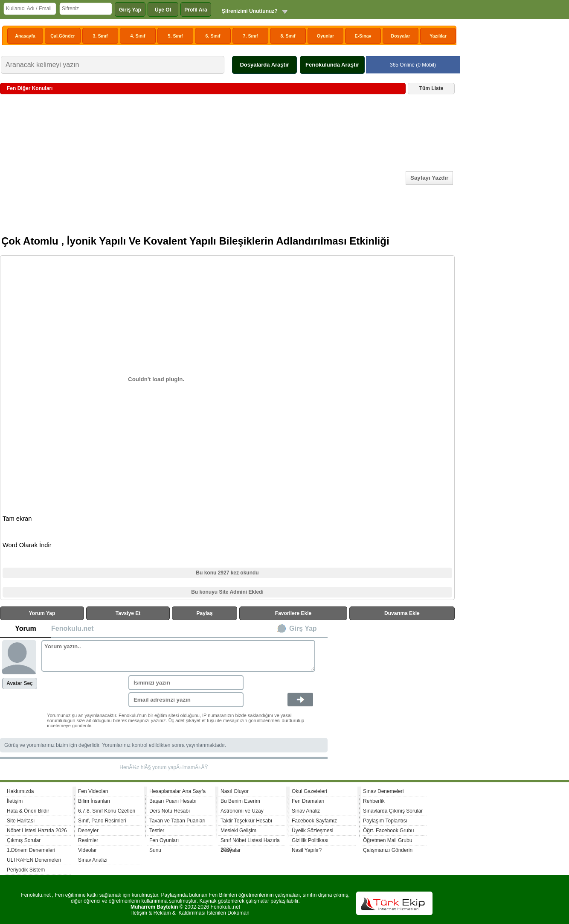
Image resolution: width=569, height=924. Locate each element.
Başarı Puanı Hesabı (173, 801)
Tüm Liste (431, 88)
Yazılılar (438, 36)
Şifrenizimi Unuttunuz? (250, 11)
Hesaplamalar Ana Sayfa (177, 791)
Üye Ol (163, 10)
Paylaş (205, 613)
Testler (157, 831)
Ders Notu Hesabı (170, 811)
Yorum (25, 628)
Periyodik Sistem (26, 870)
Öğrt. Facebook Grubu (388, 831)
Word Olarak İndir (27, 545)
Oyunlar (325, 36)
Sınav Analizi (93, 860)
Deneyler (88, 831)
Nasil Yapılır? (307, 850)
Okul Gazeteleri (309, 791)
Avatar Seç (20, 683)
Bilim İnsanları (94, 801)
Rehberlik (374, 801)
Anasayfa (25, 36)
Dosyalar (400, 36)
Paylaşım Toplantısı (385, 821)
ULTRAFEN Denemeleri (34, 860)
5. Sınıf (176, 36)
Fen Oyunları (164, 840)
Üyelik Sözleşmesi (312, 831)
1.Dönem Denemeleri (31, 850)
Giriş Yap (130, 10)
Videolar (87, 850)
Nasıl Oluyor (235, 791)
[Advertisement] (203, 169)
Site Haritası (21, 821)
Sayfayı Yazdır (429, 178)
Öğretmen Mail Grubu (388, 840)
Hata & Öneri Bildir (28, 811)
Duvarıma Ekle (402, 613)
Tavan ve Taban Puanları (177, 821)
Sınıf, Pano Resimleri (102, 821)
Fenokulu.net (73, 628)
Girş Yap (303, 628)
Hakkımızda (20, 791)
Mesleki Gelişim (238, 831)
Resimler (88, 840)
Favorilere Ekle (293, 613)
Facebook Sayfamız (314, 821)
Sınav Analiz (306, 811)
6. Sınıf (213, 36)
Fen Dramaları (308, 801)
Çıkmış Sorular (24, 840)
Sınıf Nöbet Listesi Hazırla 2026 (250, 841)
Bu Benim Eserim (240, 801)
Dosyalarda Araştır (264, 65)
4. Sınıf (138, 36)
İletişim (15, 801)
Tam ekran (17, 519)
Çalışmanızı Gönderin (388, 850)
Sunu (155, 850)
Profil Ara (196, 10)
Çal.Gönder (62, 36)
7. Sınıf (251, 36)
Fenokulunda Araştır (332, 65)
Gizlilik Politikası (310, 840)
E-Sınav (363, 36)
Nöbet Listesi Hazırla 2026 (37, 831)
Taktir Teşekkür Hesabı (246, 821)
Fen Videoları (93, 791)
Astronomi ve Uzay (242, 811)
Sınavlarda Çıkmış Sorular (393, 811)
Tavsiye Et (128, 613)
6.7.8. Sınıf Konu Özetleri (107, 811)
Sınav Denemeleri (383, 791)
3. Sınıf (100, 36)
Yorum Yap (42, 613)
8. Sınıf (288, 36)
